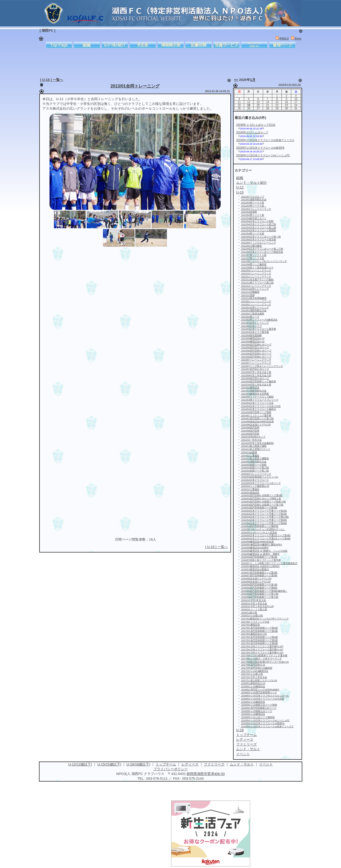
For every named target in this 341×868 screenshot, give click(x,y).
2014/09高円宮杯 (250, 434)
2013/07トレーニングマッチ (256, 360)
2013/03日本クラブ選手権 (255, 332)
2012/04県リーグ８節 (252, 234)
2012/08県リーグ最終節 (254, 264)
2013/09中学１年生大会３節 (256, 375)
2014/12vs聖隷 (249, 452)
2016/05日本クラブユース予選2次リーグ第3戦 (266, 535)
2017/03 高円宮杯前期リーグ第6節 (259, 643)
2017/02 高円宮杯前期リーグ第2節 (259, 628)
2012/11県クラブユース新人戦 (257, 283)
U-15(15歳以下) (109, 764)
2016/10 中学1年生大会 (253, 600)
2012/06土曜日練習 (251, 246)
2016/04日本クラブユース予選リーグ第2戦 (264, 514)
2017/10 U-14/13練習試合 (255, 671)
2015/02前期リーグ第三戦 (255, 468)
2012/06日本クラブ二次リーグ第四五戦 (262, 252)
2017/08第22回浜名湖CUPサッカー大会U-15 (265, 662)
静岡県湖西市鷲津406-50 (206, 774)
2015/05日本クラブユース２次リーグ (261, 483)
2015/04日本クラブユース (255, 480)
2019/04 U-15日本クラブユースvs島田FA (260, 148)
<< (236, 80)
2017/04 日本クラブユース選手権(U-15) (262, 646)
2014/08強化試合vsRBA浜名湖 (257, 421)
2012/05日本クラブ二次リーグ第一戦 (261, 237)
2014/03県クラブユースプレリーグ (260, 400)
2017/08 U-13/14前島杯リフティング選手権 (264, 656)
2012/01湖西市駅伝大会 (254, 200)
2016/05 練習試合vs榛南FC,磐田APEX (261, 545)
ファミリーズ (214, 764)
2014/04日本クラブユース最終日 (258, 409)
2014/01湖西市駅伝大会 (254, 391)
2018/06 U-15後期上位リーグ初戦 (259, 705)
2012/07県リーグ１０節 (254, 255)
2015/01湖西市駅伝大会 (254, 462)
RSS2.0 (282, 39)
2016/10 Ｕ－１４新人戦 (254, 609)
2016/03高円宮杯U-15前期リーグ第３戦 (262, 505)
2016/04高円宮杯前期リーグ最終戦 (260, 526)
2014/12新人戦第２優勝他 (255, 458)
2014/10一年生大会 (251, 440)
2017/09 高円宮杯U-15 (253, 665)
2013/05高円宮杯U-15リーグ (256, 345)
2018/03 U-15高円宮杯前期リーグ (259, 692)
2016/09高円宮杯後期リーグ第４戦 (260, 594)
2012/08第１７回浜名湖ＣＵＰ (257, 268)
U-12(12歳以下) (80, 764)
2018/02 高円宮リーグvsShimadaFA (260, 690)
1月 (253, 80)
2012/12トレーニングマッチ (256, 286)
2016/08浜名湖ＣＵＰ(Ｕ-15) (256, 579)
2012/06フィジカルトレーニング (258, 243)
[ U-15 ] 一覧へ (52, 80)
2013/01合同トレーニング (135, 86)
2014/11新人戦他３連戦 (254, 446)
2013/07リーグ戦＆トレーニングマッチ (262, 366)
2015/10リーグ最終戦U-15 (255, 486)
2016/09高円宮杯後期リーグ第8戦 (259, 588)
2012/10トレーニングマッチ (256, 274)
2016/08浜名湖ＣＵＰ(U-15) (256, 582)
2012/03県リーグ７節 (252, 215)
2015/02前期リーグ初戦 (254, 465)
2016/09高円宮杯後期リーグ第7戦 (259, 585)
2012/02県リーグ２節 (252, 203)
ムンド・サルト (242, 764)
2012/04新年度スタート (254, 218)
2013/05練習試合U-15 (253, 341)
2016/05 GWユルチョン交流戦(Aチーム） (263, 529)
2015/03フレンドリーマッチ (256, 474)
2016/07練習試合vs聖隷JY (255, 569)
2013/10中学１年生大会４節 (256, 385)
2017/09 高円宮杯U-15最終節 (256, 668)
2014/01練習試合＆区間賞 (255, 394)
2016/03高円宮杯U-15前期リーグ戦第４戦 (263, 502)
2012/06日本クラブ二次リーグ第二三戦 (262, 249)
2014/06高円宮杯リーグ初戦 (256, 412)
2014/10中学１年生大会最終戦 (257, 443)
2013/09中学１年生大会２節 (256, 372)
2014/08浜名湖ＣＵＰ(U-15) (256, 425)
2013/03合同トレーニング (255, 323)
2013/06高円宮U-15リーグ (255, 347)
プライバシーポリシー (171, 769)
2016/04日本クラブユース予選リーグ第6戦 (264, 523)
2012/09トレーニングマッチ (256, 270)
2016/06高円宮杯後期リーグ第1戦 (259, 557)
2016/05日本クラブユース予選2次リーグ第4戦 (266, 539)
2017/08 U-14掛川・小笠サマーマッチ (261, 659)
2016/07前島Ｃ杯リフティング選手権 (261, 560)
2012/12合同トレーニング (255, 289)
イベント (266, 764)
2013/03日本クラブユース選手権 (258, 329)
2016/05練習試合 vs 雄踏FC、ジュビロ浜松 (264, 551)
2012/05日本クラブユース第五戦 (258, 240)
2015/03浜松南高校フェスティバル (260, 477)
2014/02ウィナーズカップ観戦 (257, 397)
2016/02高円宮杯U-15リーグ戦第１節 (261, 498)
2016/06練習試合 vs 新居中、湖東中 (260, 554)
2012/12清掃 (248, 295)
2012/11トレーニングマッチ (256, 277)
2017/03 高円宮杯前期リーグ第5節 (259, 640)
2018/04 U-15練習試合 (253, 702)
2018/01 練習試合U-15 (253, 683)
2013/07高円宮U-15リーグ (255, 369)
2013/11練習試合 (250, 387)
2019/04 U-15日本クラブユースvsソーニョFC (263, 155)
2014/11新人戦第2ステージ (255, 449)
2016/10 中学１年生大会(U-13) (257, 606)
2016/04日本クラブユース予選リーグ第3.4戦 (265, 517)
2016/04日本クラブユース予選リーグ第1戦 (264, 511)
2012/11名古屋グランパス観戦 (257, 280)
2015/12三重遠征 (250, 489)
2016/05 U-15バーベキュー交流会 (259, 532)
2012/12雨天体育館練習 (254, 298)
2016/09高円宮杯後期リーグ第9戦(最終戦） (264, 591)
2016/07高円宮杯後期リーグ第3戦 (259, 575)
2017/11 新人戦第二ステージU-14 (259, 680)
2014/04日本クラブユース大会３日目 (261, 406)
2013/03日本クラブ (251, 326)
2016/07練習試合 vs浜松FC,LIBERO (260, 566)
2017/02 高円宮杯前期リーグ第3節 (259, 631)
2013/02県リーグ (250, 317)
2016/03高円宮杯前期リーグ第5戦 (259, 508)
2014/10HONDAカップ (253, 437)
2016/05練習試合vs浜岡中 (255, 548)
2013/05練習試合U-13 (253, 338)
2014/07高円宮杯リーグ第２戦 (257, 418)
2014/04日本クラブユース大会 (257, 403)
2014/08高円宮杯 (250, 428)
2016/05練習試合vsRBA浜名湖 (257, 542)
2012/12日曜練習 (250, 292)
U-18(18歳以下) (138, 764)
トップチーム (166, 764)
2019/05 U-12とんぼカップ (252, 132)
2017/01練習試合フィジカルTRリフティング (265, 619)
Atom (296, 39)
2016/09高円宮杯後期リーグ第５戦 (260, 597)
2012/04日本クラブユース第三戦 (258, 224)
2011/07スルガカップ (252, 197)
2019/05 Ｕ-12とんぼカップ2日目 (256, 125)
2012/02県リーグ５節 (254, 206)
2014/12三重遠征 (250, 455)
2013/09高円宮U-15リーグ (255, 378)
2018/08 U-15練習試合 (253, 714)
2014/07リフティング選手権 (256, 415)
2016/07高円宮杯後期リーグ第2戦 (259, 573)
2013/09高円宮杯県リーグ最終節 (258, 381)
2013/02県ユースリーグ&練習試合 (259, 320)
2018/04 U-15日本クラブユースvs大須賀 (262, 699)
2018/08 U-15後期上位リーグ (256, 711)
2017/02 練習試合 (250, 625)
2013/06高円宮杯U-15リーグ (256, 351)
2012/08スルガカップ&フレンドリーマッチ (264, 261)
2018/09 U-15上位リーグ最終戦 (258, 717)
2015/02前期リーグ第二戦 (255, 471)
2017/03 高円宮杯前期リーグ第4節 (259, 637)
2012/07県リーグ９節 (252, 258)
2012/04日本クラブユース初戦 (257, 221)
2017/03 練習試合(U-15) (254, 634)
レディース (190, 764)
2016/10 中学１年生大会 (254, 603)
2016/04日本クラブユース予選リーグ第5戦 (264, 520)
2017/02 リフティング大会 (255, 622)
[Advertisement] (167, 62)
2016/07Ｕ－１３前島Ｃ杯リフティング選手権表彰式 (269, 563)
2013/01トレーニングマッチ (256, 301)
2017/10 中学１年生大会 (254, 677)
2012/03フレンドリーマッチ (256, 209)
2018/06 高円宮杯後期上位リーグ (259, 708)
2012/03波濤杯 (249, 212)
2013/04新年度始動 (251, 335)
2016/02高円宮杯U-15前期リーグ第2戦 (262, 495)
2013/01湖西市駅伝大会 (254, 311)
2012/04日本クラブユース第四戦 (258, 230)
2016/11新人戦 (249, 613)
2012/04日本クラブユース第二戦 (258, 227)
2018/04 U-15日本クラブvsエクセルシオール (265, 696)
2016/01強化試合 (250, 492)
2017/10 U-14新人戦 (252, 674)
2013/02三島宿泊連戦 (252, 314)
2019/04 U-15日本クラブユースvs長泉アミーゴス (265, 140)
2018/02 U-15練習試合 (253, 686)
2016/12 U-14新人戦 (252, 615)
